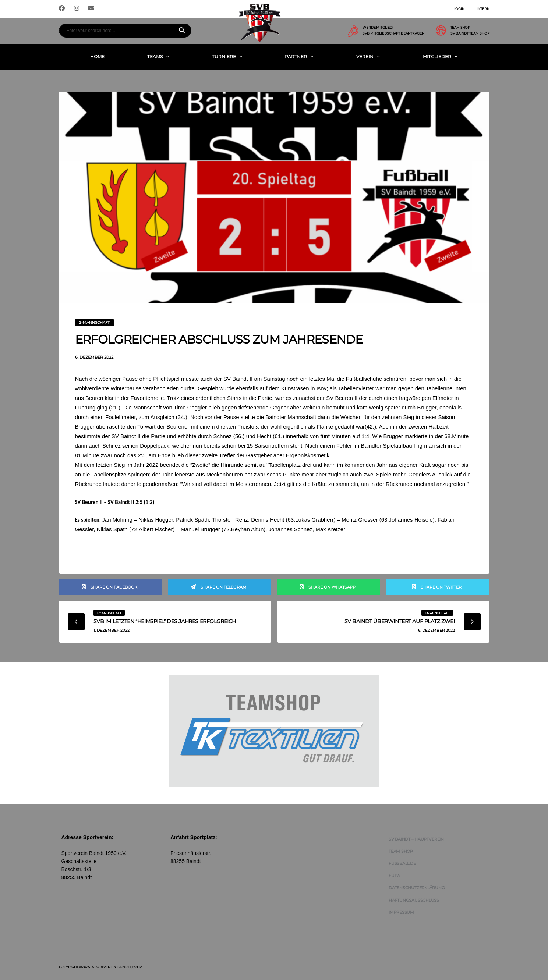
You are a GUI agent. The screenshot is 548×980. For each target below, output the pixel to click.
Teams (155, 56)
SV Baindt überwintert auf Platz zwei (400, 621)
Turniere (224, 56)
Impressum (401, 912)
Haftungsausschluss (414, 900)
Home (97, 56)
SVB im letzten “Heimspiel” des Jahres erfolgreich (165, 621)
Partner (296, 56)
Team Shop (401, 851)
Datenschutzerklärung (417, 888)
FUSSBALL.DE (402, 863)
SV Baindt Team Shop (470, 33)
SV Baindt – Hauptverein (416, 839)
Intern (483, 9)
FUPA (394, 876)
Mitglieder (437, 56)
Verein (365, 56)
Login (459, 9)
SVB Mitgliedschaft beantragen (393, 33)
